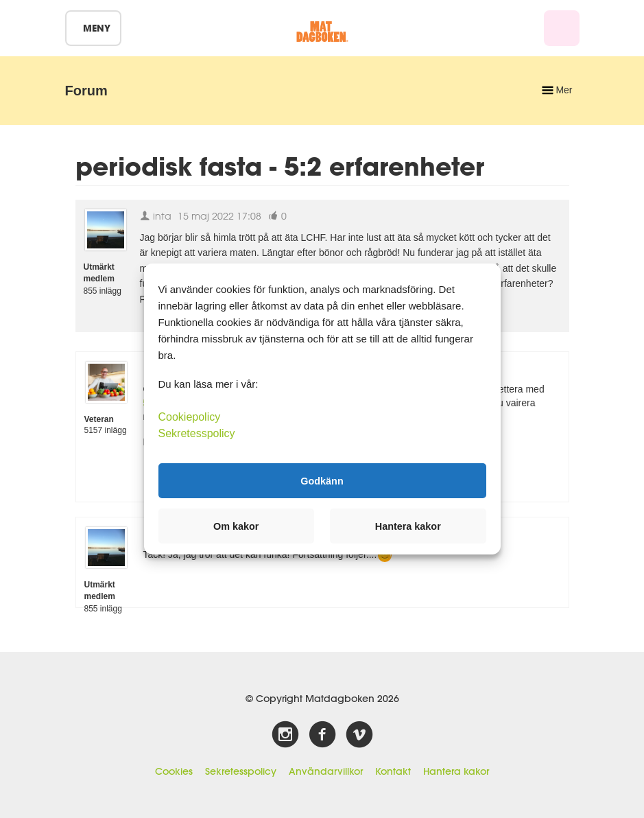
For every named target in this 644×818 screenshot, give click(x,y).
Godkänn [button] (322, 480)
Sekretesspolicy (241, 771)
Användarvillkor (326, 771)
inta (156, 216)
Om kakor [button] (236, 526)
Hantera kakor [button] (408, 526)
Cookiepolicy (190, 417)
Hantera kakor (456, 771)
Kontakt (393, 771)
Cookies (174, 771)
